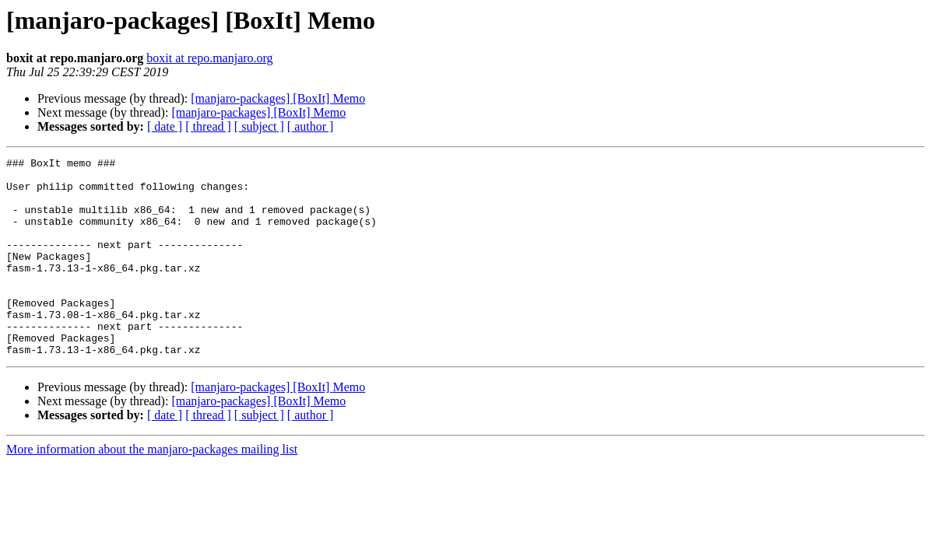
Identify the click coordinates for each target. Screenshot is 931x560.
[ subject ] (259, 126)
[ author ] (311, 126)
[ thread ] (208, 126)
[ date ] (165, 126)
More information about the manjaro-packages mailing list (152, 489)
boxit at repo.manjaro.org (209, 58)
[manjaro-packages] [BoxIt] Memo (278, 98)
